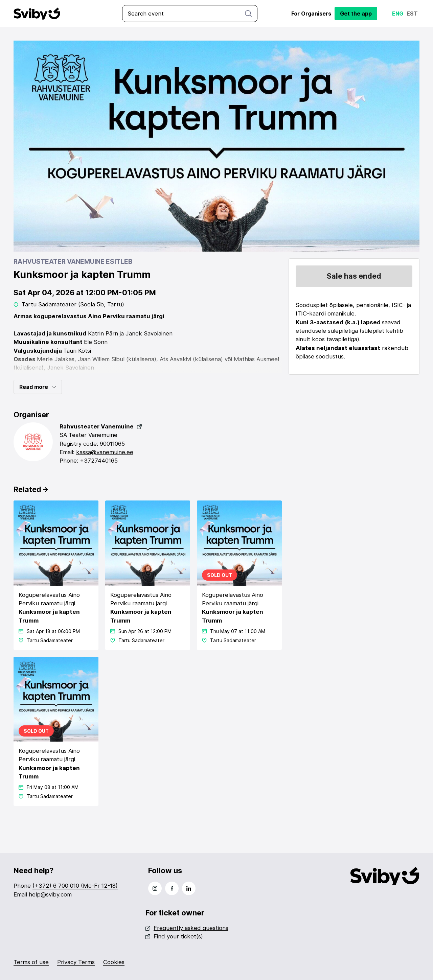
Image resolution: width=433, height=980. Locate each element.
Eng (398, 14)
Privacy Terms (76, 962)
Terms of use (31, 962)
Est (412, 14)
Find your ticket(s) (174, 936)
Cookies (114, 962)
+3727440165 (99, 461)
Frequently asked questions (187, 928)
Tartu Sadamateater (49, 304)
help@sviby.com (50, 894)
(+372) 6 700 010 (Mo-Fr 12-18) (75, 886)
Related (31, 489)
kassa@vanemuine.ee (105, 452)
